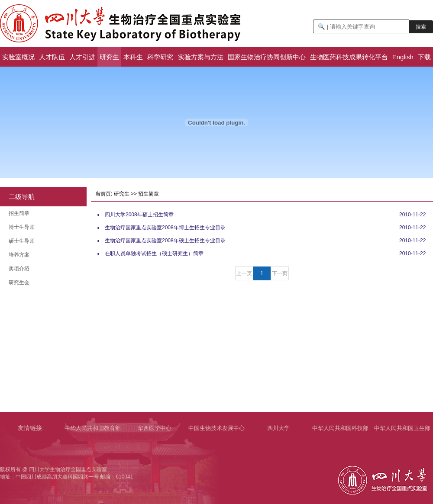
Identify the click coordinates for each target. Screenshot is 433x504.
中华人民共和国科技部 (340, 428)
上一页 (244, 273)
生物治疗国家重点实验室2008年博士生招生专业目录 (165, 228)
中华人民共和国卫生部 (402, 428)
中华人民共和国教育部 (93, 428)
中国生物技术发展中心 (216, 428)
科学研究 (160, 57)
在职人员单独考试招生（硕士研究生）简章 (154, 254)
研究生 (109, 57)
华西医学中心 (155, 428)
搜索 (421, 27)
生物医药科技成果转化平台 (349, 57)
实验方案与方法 (201, 57)
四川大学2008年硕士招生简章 (139, 215)
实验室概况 (18, 57)
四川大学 (278, 428)
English (403, 57)
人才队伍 (52, 57)
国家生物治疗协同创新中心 (267, 57)
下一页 (280, 273)
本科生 (133, 57)
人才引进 (82, 57)
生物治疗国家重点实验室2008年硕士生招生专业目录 (165, 241)
